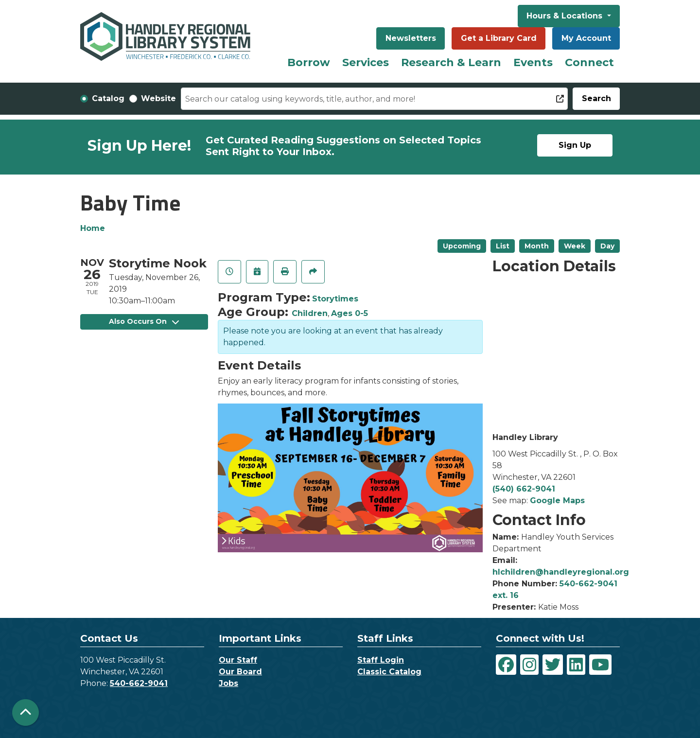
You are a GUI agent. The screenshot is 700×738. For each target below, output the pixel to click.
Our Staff (238, 660)
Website (158, 98)
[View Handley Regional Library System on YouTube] (600, 665)
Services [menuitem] (366, 62)
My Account (586, 38)
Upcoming (462, 246)
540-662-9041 (139, 683)
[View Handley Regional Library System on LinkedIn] (576, 665)
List (503, 246)
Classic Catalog (389, 672)
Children (310, 313)
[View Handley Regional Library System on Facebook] (506, 665)
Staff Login (381, 660)
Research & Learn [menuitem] (451, 62)
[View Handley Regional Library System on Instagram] (529, 665)
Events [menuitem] (533, 62)
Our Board (240, 672)
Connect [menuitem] (589, 62)
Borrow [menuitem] (309, 62)
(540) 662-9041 (524, 489)
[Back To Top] (26, 712)
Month (537, 246)
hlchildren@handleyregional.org (561, 572)
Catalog (108, 98)
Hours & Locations (566, 16)
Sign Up (575, 145)
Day (607, 246)
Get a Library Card (499, 38)
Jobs (228, 683)
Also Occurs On (144, 321)
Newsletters (411, 38)
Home (93, 228)
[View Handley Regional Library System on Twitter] (553, 665)
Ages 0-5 (350, 313)
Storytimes (335, 299)
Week (575, 246)
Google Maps (557, 501)
